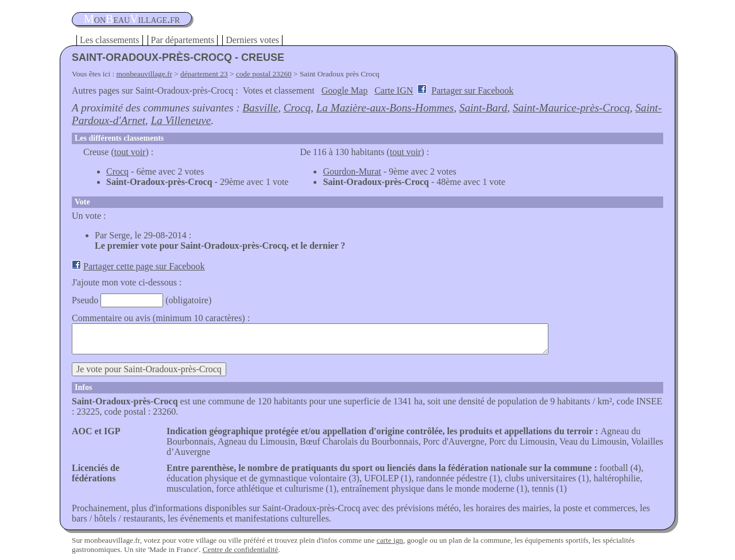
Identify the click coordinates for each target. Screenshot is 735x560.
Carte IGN (394, 90)
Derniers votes (252, 40)
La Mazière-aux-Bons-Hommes (385, 108)
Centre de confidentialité (241, 549)
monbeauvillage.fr (144, 74)
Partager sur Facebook (472, 90)
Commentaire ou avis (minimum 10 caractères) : (161, 318)
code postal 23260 (264, 74)
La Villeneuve (181, 120)
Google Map (345, 90)
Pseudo (85, 300)
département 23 (204, 74)
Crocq (297, 108)
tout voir (130, 152)
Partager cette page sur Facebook (144, 266)
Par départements (183, 40)
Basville (260, 108)
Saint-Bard (483, 108)
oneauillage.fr (132, 19)
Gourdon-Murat (352, 171)
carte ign (390, 540)
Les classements (110, 40)
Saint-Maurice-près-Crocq (571, 108)
